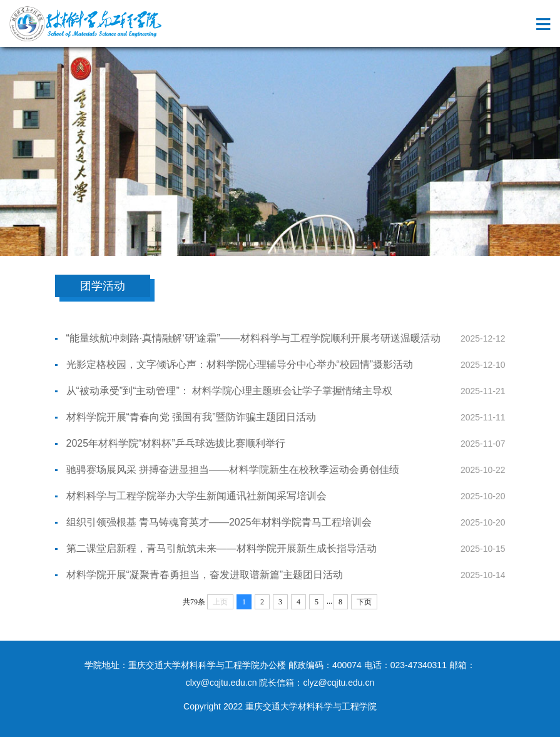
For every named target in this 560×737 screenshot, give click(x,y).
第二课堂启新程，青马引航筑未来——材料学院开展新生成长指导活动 (221, 548)
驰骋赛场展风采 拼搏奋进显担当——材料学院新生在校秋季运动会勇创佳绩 (233, 470)
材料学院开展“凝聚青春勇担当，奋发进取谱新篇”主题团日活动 (205, 575)
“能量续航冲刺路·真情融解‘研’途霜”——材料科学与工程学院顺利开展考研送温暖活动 (253, 338)
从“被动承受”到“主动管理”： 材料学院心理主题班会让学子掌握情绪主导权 (230, 391)
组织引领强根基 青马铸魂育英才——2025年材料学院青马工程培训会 (219, 522)
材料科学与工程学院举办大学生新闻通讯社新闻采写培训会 (196, 496)
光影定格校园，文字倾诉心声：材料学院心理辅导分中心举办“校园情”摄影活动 (240, 364)
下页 (364, 602)
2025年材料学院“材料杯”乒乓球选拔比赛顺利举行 (176, 443)
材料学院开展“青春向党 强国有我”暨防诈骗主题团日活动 (191, 417)
